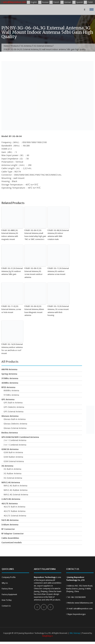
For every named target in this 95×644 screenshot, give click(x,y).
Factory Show (7, 589)
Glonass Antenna (10, 416)
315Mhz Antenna (10, 378)
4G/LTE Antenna (10, 504)
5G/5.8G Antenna (10, 520)
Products (15, 46)
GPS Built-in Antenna (13, 403)
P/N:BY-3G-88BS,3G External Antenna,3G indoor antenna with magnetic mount (10, 235)
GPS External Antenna (13, 412)
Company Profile (9, 577)
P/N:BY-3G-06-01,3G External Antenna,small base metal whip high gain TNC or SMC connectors (35, 235)
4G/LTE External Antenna (15, 516)
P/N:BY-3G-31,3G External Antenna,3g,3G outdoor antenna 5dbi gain (12, 271)
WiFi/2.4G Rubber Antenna (15, 490)
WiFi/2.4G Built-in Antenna (15, 486)
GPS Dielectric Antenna (14, 407)
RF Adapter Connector (13, 534)
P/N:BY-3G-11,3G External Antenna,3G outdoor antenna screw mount (58, 271)
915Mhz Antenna (11, 395)
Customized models (12, 543)
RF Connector (8, 529)
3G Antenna (26, 46)
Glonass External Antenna (15, 428)
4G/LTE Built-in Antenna (14, 507)
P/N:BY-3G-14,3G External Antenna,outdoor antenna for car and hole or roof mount (12, 349)
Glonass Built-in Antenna (15, 419)
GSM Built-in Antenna (13, 452)
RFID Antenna (8, 387)
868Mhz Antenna (11, 390)
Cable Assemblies (10, 538)
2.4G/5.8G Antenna (11, 499)
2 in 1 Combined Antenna (15, 440)
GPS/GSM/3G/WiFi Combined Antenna (20, 437)
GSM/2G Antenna (10, 449)
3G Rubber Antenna (12, 474)
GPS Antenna (8, 399)
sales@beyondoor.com (14, 2)
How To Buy (7, 600)
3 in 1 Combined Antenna (15, 445)
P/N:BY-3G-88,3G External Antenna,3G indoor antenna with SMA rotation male (58, 235)
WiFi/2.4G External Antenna (16, 495)
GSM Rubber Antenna (13, 457)
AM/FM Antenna (9, 369)
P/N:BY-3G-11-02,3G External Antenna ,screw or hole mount (11, 309)
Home (6, 46)
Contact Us (6, 606)
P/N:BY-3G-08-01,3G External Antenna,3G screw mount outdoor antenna (34, 273)
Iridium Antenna (10, 525)
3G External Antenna (43, 46)
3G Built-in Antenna (12, 469)
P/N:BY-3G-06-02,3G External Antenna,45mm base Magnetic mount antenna (34, 311)
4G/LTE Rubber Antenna (14, 511)
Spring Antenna (9, 374)
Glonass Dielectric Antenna (15, 424)
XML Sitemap (75, 633)
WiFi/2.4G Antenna (11, 482)
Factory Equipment (9, 594)
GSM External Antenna (14, 461)
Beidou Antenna (10, 433)
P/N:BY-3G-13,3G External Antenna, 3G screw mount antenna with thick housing (58, 311)
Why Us (5, 583)
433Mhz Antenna (10, 383)
